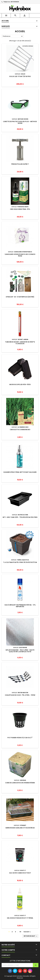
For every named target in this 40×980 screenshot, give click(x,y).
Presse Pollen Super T (20, 164)
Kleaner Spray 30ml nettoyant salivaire (20, 472)
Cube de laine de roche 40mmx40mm (20, 783)
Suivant (27, 932)
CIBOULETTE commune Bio (20, 430)
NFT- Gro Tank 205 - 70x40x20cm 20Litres (20, 517)
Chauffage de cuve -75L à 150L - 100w (20, 695)
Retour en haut (31, 936)
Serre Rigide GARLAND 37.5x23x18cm (20, 828)
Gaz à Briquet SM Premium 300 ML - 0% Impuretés (20, 606)
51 (20, 932)
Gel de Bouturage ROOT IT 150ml (20, 918)
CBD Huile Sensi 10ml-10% (20, 209)
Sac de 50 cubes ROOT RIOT (20, 873)
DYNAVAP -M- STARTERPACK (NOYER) (20, 297)
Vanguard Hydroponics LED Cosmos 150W (20, 255)
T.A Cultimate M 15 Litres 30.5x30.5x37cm (20, 562)
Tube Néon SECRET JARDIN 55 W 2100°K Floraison (20, 343)
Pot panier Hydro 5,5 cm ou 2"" (20, 738)
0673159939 (15, 2)
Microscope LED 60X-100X (20, 384)
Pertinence (13, 36)
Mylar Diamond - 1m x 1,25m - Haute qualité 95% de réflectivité (20, 651)
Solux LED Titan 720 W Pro (20, 76)
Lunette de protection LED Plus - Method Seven (20, 122)
